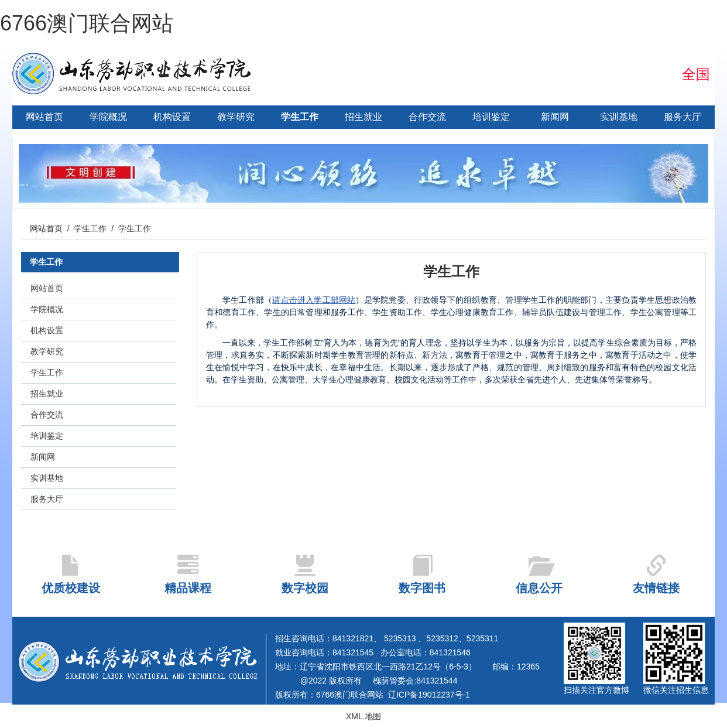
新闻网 (555, 117)
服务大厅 (683, 117)
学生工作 (300, 117)
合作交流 (427, 117)
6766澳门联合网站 (87, 23)
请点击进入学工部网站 (314, 300)
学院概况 (108, 117)
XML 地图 (364, 716)
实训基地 (619, 117)
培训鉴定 (491, 117)
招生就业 (364, 117)
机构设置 (172, 117)
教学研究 (236, 117)
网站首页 (44, 117)
